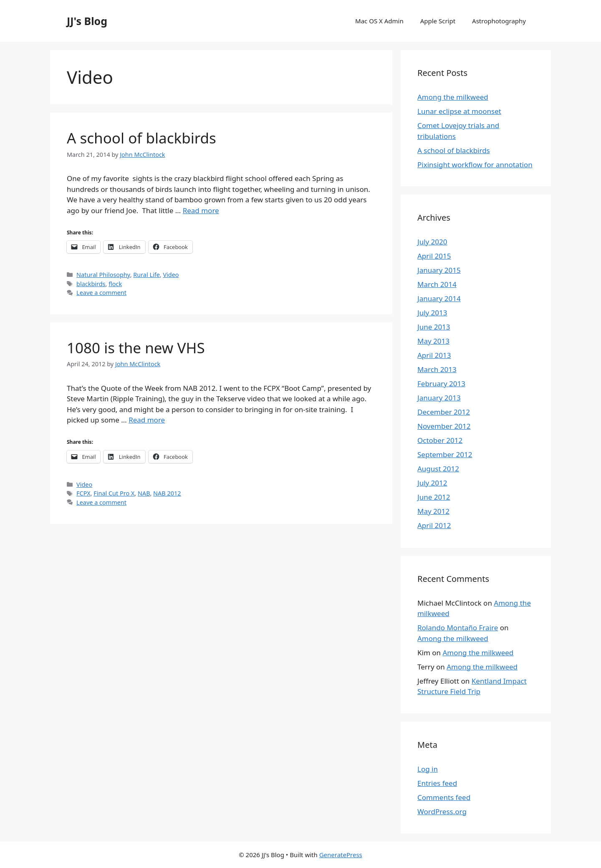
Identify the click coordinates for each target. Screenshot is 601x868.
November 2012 (444, 426)
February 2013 (441, 384)
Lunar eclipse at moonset (459, 111)
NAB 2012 (167, 493)
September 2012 (445, 454)
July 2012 (432, 483)
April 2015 (434, 256)
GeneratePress (341, 855)
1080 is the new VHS (136, 348)
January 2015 (439, 270)
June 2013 (434, 327)
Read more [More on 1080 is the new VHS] (147, 420)
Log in (428, 769)
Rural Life (146, 275)
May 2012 (433, 511)
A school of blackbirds (141, 138)
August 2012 (438, 469)
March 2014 (437, 284)
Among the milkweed (453, 97)
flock (115, 284)
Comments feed (444, 797)
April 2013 (434, 355)
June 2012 (434, 497)
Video (171, 275)
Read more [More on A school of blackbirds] (201, 210)
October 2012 (440, 440)
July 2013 (432, 313)
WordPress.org (442, 811)
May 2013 (433, 341)
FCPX (83, 493)
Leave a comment (101, 293)
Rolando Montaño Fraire (458, 628)
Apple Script (438, 21)
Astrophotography (499, 21)
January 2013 (439, 398)
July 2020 (432, 242)
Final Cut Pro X (114, 493)
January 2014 (439, 298)
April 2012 (434, 525)
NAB (144, 493)
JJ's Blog (87, 21)
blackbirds (91, 284)
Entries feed (437, 783)
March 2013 (437, 369)
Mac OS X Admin (379, 21)
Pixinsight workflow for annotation (475, 165)
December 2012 (444, 412)
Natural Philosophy (103, 275)
